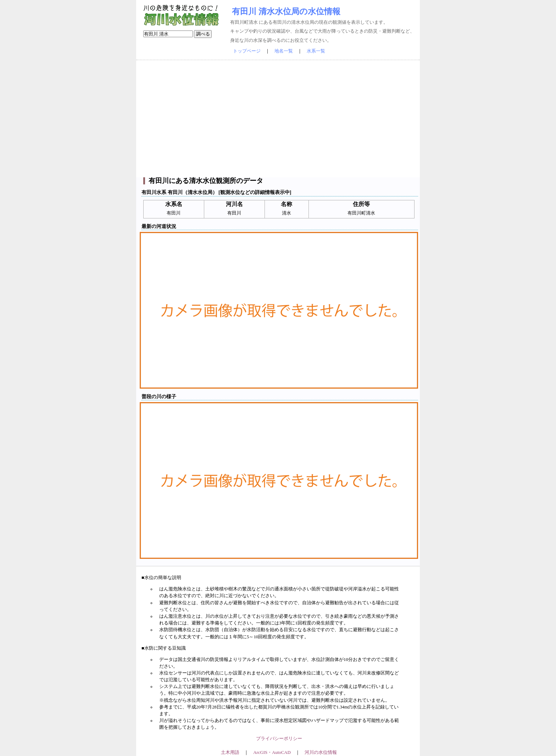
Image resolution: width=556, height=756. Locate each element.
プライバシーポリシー (279, 739)
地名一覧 (284, 51)
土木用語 (230, 752)
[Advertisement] (278, 119)
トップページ (247, 51)
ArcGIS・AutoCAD (272, 752)
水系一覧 (316, 51)
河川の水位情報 (321, 752)
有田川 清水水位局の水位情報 (286, 11)
